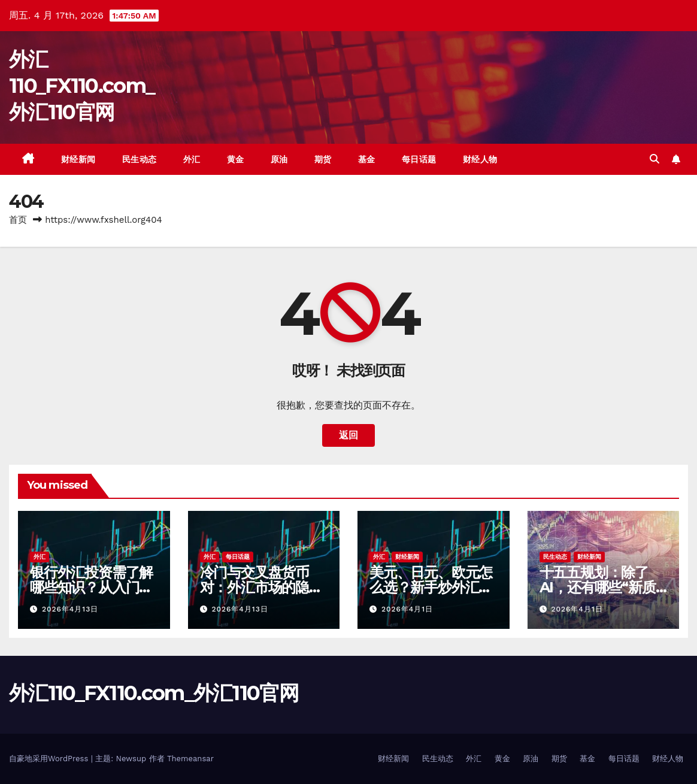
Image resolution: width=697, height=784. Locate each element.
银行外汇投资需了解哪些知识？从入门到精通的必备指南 (91, 587)
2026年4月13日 (70, 609)
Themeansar (190, 759)
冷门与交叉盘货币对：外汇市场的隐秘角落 (261, 587)
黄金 (236, 159)
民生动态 (140, 159)
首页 (18, 220)
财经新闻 (78, 159)
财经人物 (480, 159)
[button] (654, 159)
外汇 (192, 159)
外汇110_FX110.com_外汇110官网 (82, 86)
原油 (279, 159)
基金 (367, 159)
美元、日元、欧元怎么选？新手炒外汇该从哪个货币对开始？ (431, 587)
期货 (323, 159)
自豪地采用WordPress (50, 759)
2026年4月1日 (407, 609)
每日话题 (419, 159)
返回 (348, 435)
